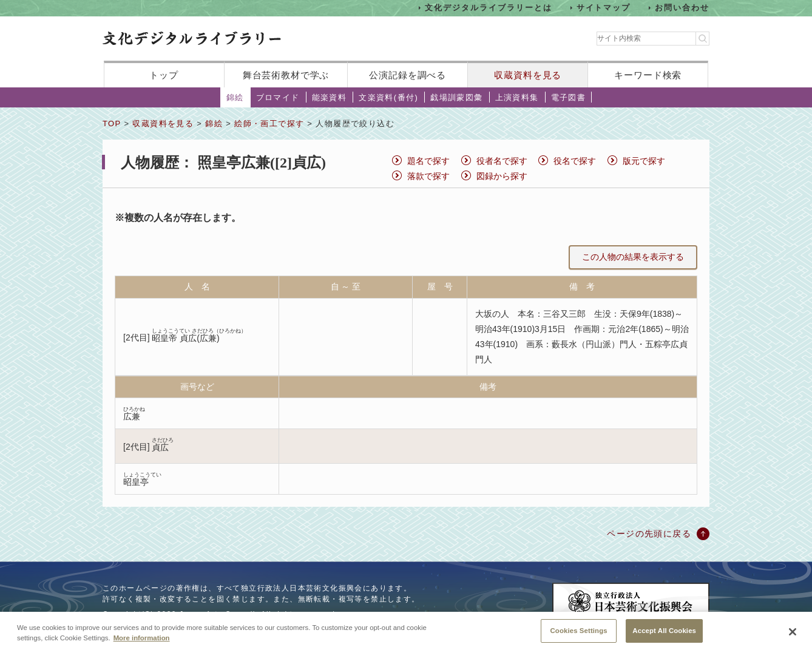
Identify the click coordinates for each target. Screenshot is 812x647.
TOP (112, 124)
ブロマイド (278, 97)
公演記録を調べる (408, 75)
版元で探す (644, 161)
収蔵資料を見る (528, 75)
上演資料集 (517, 97)
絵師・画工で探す (269, 124)
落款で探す (428, 176)
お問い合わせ (682, 8)
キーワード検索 (648, 75)
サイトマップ (604, 8)
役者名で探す (502, 161)
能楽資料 (330, 97)
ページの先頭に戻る (649, 534)
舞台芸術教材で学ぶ (286, 75)
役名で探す (575, 161)
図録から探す (502, 176)
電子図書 (569, 97)
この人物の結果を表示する (633, 257)
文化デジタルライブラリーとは (488, 8)
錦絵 (235, 97)
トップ (164, 75)
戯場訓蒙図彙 (456, 97)
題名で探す (428, 161)
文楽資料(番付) (388, 97)
